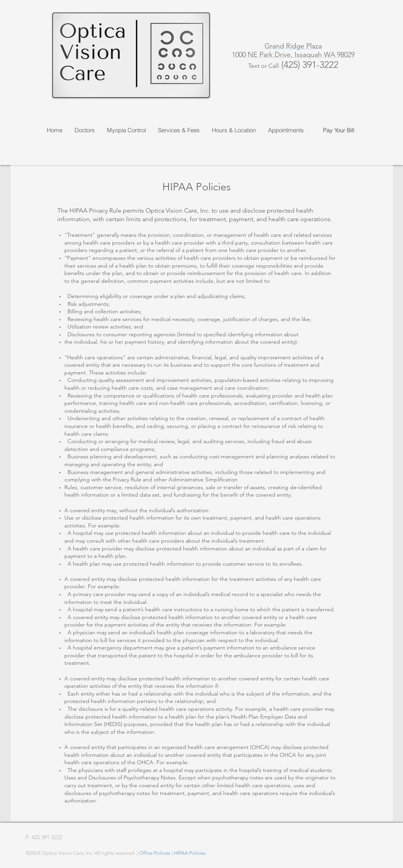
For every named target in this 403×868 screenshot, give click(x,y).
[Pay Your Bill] (339, 130)
